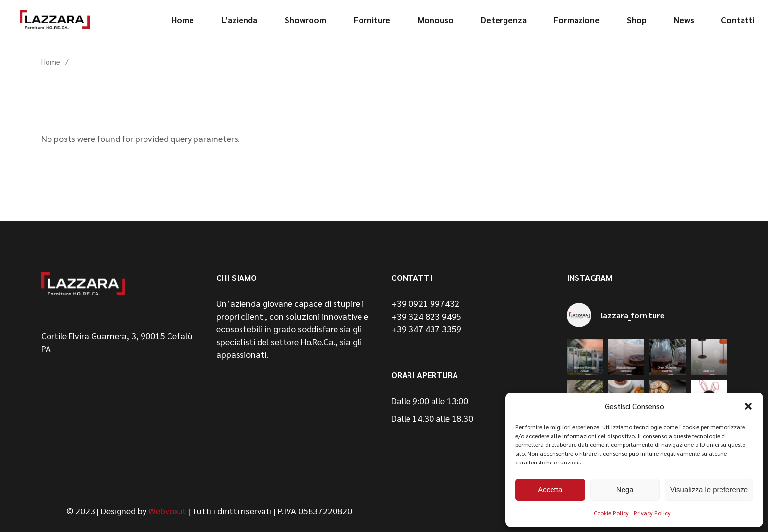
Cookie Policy (611, 513)
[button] (748, 406)
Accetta (550, 490)
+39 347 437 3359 (426, 329)
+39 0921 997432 (425, 303)
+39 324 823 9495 (426, 316)
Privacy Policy (652, 513)
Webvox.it (167, 511)
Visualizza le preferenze (709, 490)
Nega (625, 490)
